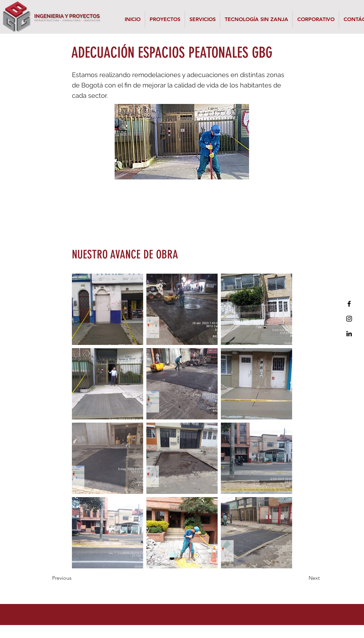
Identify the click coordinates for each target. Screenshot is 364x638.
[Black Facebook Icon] (349, 304)
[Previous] (74, 578)
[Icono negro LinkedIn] (349, 334)
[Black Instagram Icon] (349, 319)
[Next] (303, 578)
